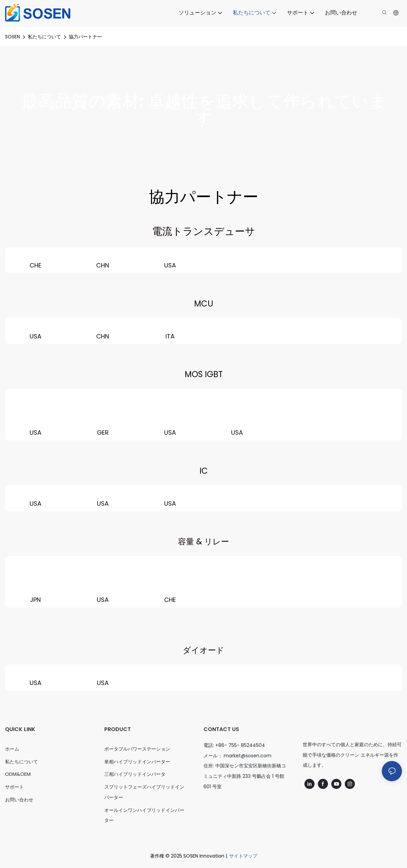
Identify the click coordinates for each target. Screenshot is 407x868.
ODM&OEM (18, 774)
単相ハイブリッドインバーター (137, 762)
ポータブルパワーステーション (137, 749)
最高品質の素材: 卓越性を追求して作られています (203, 110)
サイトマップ (243, 856)
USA (170, 265)
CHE (35, 265)
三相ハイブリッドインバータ (135, 774)
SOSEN (12, 37)
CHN (103, 265)
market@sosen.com (248, 756)
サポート (14, 787)
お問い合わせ (19, 800)
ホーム (12, 749)
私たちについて (44, 37)
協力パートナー (85, 37)
